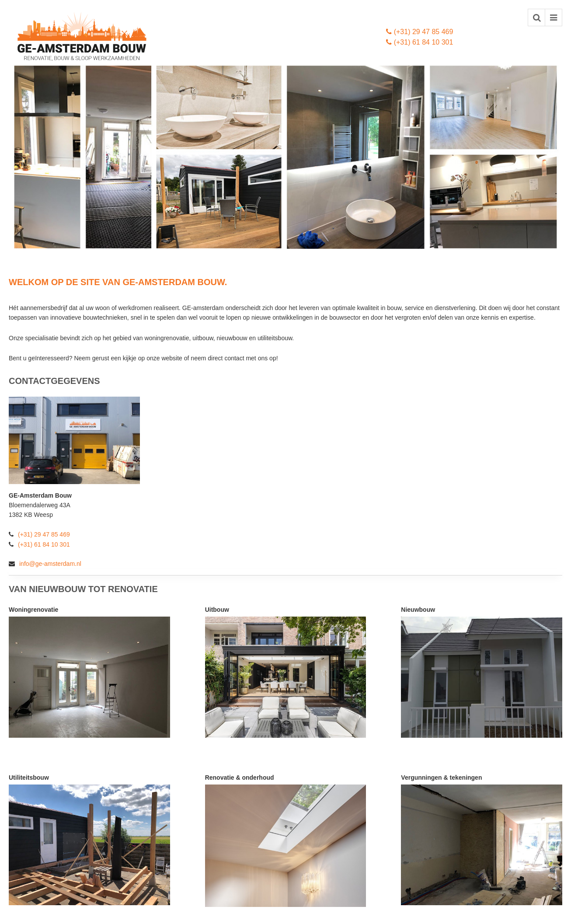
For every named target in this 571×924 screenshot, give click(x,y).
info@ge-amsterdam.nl (45, 564)
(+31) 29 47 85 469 (420, 32)
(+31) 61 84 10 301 (420, 42)
